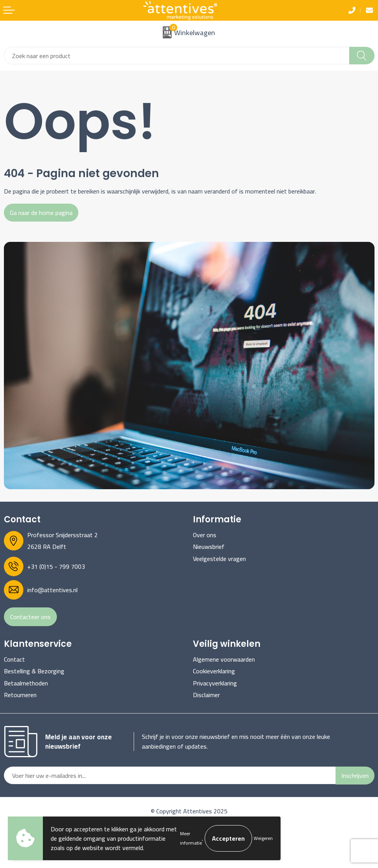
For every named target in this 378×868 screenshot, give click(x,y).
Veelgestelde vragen (219, 559)
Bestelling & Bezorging (34, 671)
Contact (14, 659)
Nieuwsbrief (209, 547)
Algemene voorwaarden (224, 659)
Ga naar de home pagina (41, 213)
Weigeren (263, 838)
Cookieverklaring (214, 671)
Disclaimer (206, 695)
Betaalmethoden (26, 683)
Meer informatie (191, 838)
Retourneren (20, 695)
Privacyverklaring (215, 683)
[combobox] (177, 56)
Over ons (205, 535)
